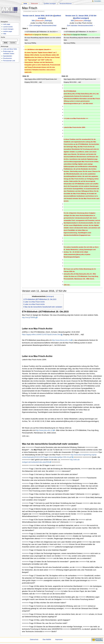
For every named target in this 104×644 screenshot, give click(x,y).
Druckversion (7, 58)
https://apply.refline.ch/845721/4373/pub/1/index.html (41, 335)
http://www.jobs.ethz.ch (44, 430)
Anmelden (98, 1)
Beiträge (48, 21)
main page (7, 24)
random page (8, 31)
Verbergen (50, 296)
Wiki (33, 21)
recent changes (8, 29)
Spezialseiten (8, 56)
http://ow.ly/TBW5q (29, 318)
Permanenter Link (9, 61)
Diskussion (40, 21)
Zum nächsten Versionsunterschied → (81, 26)
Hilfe (5, 34)
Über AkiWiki (47, 639)
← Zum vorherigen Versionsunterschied (42, 26)
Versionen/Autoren (66, 3)
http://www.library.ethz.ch (61, 340)
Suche (3, 37)
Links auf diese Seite (10, 49)
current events (8, 27)
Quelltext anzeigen (81, 18)
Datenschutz (34, 639)
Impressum (59, 639)
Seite (25, 3)
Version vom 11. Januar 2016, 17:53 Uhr (81, 16)
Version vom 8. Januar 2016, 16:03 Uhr (38, 16)
